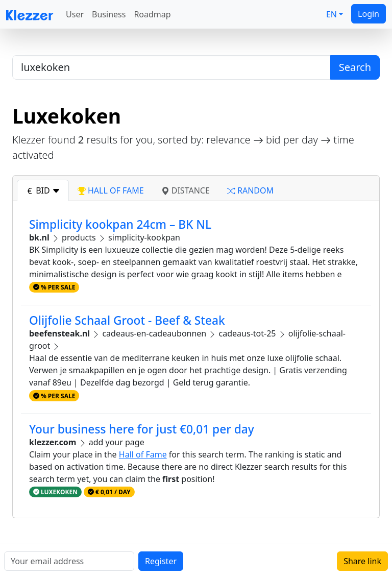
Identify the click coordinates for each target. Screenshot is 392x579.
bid (43, 190)
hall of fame (111, 190)
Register (161, 561)
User (75, 14)
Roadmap (152, 14)
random (250, 190)
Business (109, 14)
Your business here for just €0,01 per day (142, 429)
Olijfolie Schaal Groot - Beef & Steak (127, 320)
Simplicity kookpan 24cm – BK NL (120, 224)
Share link (362, 561)
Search (355, 67)
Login (369, 14)
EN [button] (332, 14)
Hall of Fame (143, 454)
